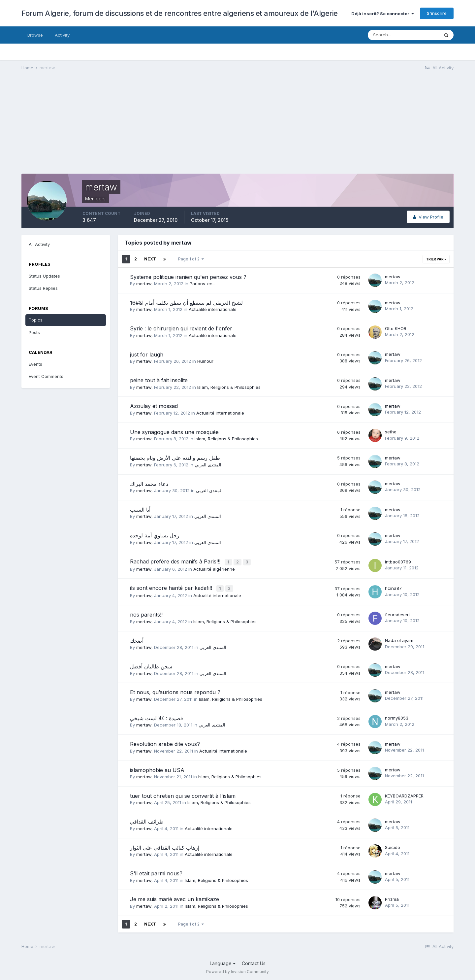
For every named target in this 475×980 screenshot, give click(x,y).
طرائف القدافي (147, 820)
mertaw (144, 284)
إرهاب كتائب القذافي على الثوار (165, 846)
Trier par (436, 259)
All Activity (39, 244)
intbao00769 (398, 561)
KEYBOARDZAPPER (404, 794)
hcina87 (393, 587)
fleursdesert (397, 613)
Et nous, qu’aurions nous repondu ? (175, 691)
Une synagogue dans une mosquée (174, 432)
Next (150, 259)
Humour (205, 361)
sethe (391, 432)
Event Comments (46, 376)
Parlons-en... (203, 284)
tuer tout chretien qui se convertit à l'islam (183, 794)
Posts (34, 332)
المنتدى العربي (208, 465)
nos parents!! (146, 613)
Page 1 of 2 (191, 259)
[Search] (403, 35)
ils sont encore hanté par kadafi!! (172, 588)
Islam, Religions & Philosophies (229, 387)
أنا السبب (140, 510)
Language (223, 962)
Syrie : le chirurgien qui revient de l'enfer (181, 328)
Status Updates (44, 276)
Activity (62, 35)
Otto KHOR (396, 328)
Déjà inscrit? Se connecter (383, 14)
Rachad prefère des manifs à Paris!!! (176, 561)
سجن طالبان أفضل (151, 665)
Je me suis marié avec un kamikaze (174, 898)
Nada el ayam (399, 639)
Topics (36, 320)
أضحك (137, 639)
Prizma (392, 898)
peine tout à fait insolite (159, 380)
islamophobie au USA (157, 769)
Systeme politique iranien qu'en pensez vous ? (188, 277)
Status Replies (43, 288)
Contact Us (254, 962)
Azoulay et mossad (154, 406)
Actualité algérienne (214, 568)
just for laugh (147, 355)
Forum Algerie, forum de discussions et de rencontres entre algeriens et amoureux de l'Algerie (180, 13)
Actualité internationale (213, 309)
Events (35, 364)
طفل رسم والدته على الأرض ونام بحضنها (175, 458)
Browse (35, 35)
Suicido (393, 846)
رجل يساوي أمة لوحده (155, 535)
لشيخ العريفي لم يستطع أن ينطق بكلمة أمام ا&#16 (186, 303)
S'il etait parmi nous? (156, 872)
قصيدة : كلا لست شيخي (157, 717)
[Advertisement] (142, 127)
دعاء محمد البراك (149, 484)
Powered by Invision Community (237, 970)
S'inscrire (437, 13)
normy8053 (397, 717)
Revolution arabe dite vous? (165, 743)
